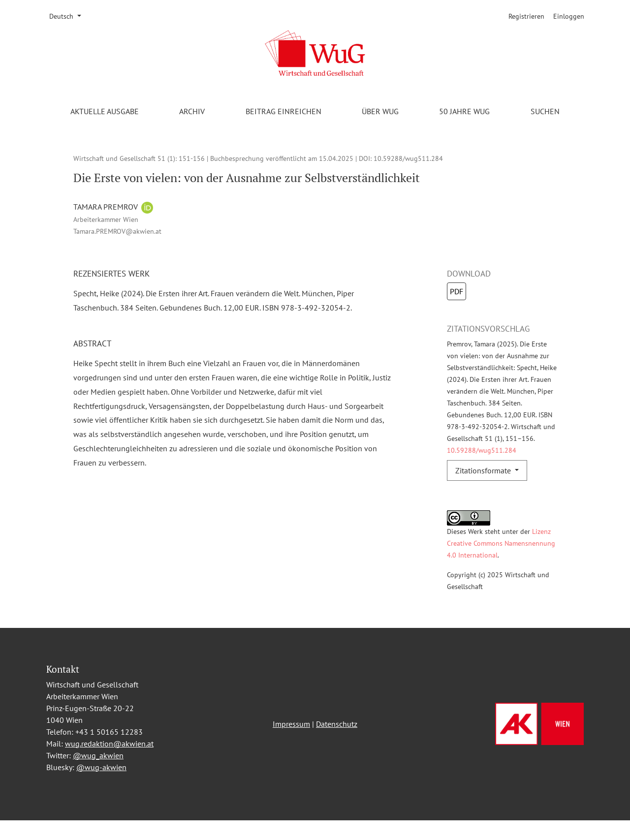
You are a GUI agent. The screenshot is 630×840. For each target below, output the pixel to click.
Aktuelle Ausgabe (105, 111)
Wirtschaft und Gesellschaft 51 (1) (124, 158)
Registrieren (526, 16)
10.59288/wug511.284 (408, 158)
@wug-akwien (101, 787)
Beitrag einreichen (283, 111)
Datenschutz (337, 744)
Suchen (545, 111)
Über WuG (380, 111)
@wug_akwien (98, 775)
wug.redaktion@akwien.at (109, 763)
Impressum (291, 744)
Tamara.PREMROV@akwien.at (117, 231)
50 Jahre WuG (464, 111)
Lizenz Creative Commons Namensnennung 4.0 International (501, 543)
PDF (457, 291)
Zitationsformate (484, 470)
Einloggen (569, 16)
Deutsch (68, 16)
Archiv (192, 111)
